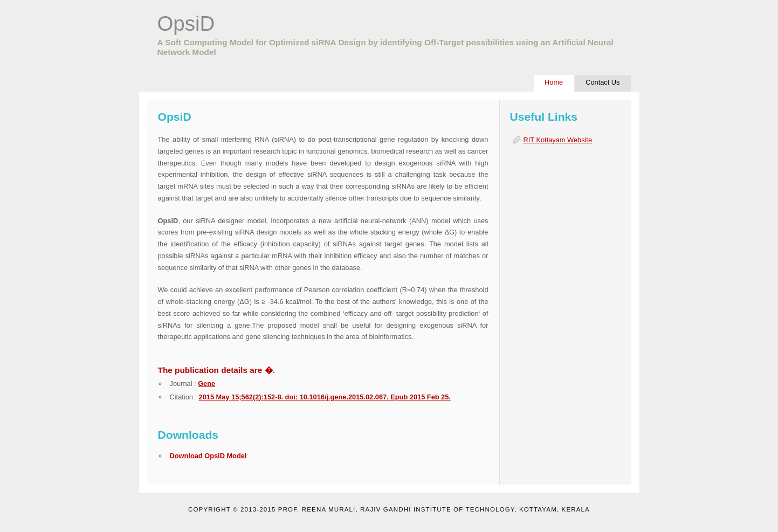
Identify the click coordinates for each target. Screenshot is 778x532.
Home (554, 82)
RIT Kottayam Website (558, 140)
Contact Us (603, 82)
